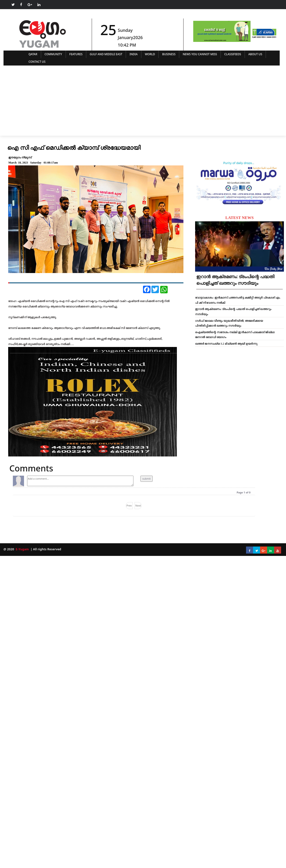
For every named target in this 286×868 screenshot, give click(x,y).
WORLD (150, 54)
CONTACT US (37, 62)
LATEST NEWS (240, 218)
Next (138, 505)
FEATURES (76, 54)
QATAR (33, 54)
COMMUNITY (53, 54)
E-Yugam (22, 549)
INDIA (133, 54)
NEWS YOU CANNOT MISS (200, 54)
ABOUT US (255, 54)
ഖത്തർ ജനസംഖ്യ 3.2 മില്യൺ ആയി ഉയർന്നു (226, 344)
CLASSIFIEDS (233, 54)
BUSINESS (169, 54)
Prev (129, 505)
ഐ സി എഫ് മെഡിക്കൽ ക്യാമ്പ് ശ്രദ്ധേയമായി (74, 147)
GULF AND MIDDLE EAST (106, 54)
